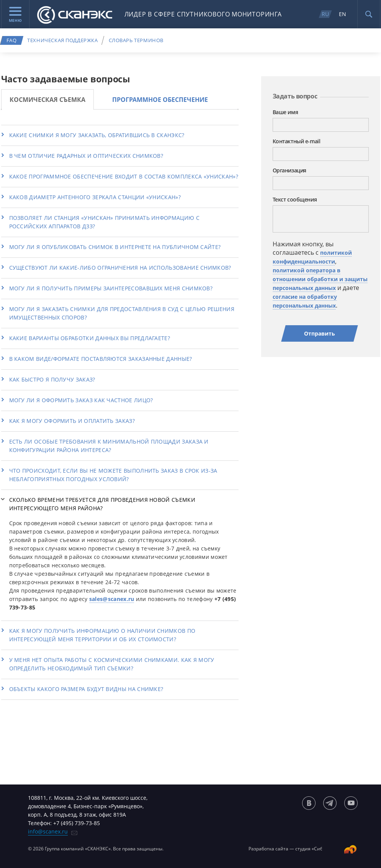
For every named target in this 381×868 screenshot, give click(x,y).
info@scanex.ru (48, 831)
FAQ (12, 40)
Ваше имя (285, 112)
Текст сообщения (295, 199)
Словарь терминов (136, 40)
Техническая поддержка (62, 40)
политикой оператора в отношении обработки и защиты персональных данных (320, 279)
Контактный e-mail (297, 141)
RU (325, 14)
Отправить (320, 333)
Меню (15, 15)
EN (343, 14)
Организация (289, 170)
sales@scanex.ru (112, 599)
